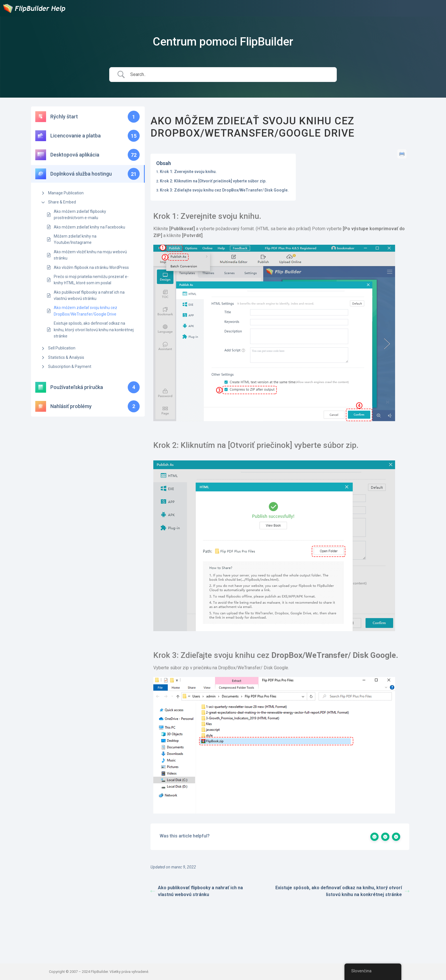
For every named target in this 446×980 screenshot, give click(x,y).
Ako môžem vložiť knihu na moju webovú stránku (90, 255)
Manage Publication (66, 193)
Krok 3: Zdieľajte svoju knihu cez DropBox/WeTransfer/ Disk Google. (224, 190)
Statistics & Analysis (66, 357)
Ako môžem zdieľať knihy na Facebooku (89, 227)
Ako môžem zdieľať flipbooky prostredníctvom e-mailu (80, 215)
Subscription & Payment (70, 367)
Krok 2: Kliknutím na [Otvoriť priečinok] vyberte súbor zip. (213, 181)
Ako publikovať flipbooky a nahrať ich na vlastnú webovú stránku (89, 295)
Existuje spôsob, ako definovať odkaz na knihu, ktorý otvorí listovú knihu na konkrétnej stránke (94, 330)
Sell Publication (62, 348)
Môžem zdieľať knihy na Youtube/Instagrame (75, 239)
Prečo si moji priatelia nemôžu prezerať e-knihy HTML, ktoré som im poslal (91, 280)
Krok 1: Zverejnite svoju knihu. (188, 172)
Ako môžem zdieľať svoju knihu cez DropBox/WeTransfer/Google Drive (85, 311)
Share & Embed (62, 202)
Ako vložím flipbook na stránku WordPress (91, 267)
